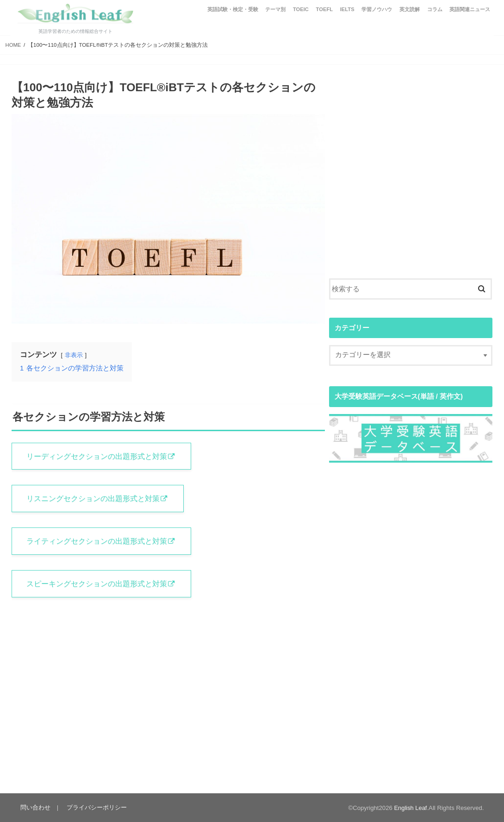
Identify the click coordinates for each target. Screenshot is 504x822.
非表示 (74, 355)
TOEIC (301, 9)
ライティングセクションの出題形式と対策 (98, 542)
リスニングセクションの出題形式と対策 (94, 499)
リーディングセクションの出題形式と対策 (98, 456)
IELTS (347, 9)
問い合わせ (35, 807)
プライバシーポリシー (96, 807)
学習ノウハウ (377, 9)
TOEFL (324, 9)
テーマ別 (275, 9)
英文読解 (410, 9)
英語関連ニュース (470, 9)
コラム (435, 9)
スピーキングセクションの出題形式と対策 (98, 585)
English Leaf (410, 808)
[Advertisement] (411, 182)
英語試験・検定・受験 (233, 9)
